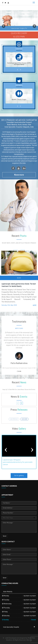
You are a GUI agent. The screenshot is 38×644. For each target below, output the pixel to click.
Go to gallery (19, 475)
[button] (3, 25)
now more (19, 175)
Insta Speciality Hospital (11, 627)
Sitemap (29, 640)
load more (24, 419)
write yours (19, 328)
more (35, 305)
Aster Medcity (8, 592)
